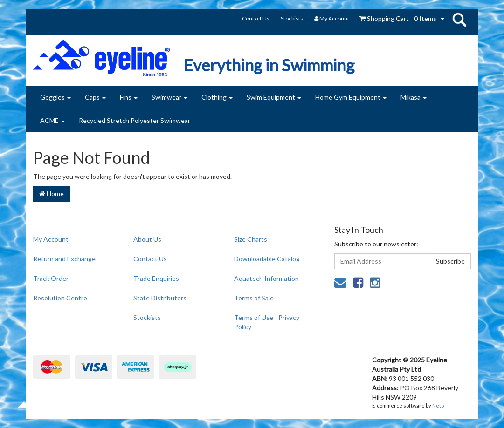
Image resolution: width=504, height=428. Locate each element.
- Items (398, 18)
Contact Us (256, 18)
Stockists (292, 18)
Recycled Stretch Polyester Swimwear (135, 120)
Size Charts (251, 239)
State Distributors (160, 298)
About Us (147, 239)
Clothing (217, 97)
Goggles (55, 97)
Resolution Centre (60, 298)
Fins (129, 97)
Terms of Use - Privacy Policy (267, 322)
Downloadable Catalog (267, 259)
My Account (51, 239)
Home (52, 194)
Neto (438, 405)
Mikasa (414, 97)
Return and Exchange (64, 259)
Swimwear (169, 97)
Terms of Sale (254, 298)
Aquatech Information (266, 278)
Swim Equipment (274, 97)
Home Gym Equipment (351, 97)
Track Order (51, 278)
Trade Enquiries (156, 278)
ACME (52, 120)
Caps (95, 97)
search (459, 20)
